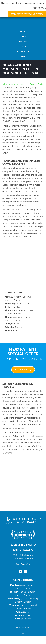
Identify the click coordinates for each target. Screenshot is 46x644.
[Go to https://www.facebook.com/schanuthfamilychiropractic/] (21, 572)
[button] (23, 370)
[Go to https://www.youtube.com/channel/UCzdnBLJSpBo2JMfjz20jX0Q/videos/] (26, 572)
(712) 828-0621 (23, 564)
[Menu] (23, 632)
